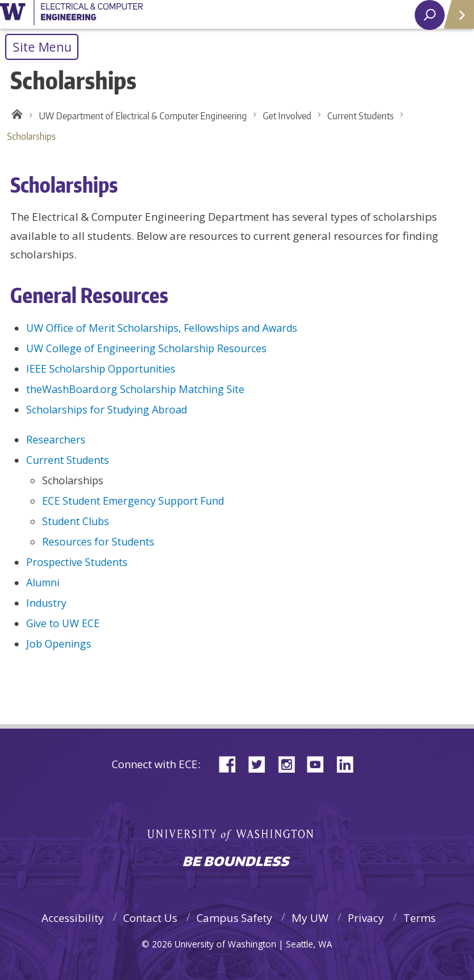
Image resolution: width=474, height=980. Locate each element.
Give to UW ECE (63, 623)
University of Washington (71, 15)
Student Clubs (76, 521)
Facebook (232, 763)
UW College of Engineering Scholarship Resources (146, 348)
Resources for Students (98, 542)
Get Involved (287, 116)
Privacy (366, 918)
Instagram (291, 763)
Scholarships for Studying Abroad (107, 410)
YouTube (320, 763)
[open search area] (430, 15)
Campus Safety (234, 918)
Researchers (56, 440)
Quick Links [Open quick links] (455, 19)
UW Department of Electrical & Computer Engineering (143, 116)
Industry (46, 603)
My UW (310, 918)
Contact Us (150, 918)
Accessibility (73, 918)
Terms (419, 918)
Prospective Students (77, 562)
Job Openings (59, 644)
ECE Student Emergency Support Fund (133, 501)
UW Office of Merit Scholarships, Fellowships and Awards (162, 328)
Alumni (43, 583)
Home (15, 116)
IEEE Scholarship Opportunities (101, 369)
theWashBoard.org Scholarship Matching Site (135, 389)
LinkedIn (350, 763)
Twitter (262, 763)
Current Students (360, 116)
